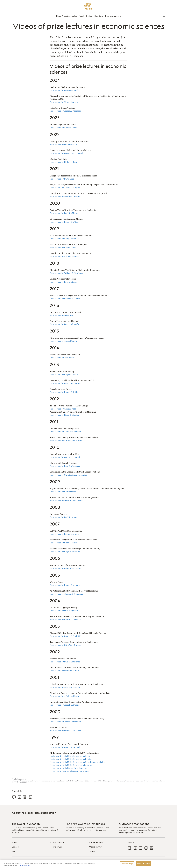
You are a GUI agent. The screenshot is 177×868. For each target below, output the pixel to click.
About (81, 16)
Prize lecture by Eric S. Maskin (63, 543)
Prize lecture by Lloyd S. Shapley (64, 415)
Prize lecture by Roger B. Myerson (65, 552)
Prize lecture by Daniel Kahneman (65, 662)
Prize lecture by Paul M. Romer (64, 282)
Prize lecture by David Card (62, 179)
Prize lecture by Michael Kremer (64, 256)
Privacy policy (57, 842)
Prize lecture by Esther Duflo (63, 247)
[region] (88, 864)
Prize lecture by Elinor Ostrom (63, 492)
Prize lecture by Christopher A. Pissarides (68, 475)
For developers (96, 842)
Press (14, 842)
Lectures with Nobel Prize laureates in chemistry (72, 759)
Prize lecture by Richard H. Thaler (65, 299)
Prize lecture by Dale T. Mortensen (65, 466)
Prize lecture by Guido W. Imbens (65, 196)
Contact (16, 847)
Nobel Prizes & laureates (66, 16)
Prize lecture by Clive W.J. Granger (65, 645)
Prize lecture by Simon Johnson (64, 102)
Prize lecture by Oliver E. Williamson (66, 500)
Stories (89, 16)
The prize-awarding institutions (85, 824)
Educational (98, 16)
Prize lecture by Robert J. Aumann (65, 585)
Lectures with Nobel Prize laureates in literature (71, 765)
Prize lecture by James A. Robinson (66, 111)
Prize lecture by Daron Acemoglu (64, 90)
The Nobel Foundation (26, 824)
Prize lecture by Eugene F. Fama (64, 374)
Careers (93, 851)
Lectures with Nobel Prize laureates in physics (70, 756)
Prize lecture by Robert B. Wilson (64, 222)
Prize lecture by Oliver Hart (62, 315)
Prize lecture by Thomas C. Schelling (66, 594)
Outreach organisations (134, 824)
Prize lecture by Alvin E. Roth (63, 409)
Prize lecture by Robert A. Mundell (65, 747)
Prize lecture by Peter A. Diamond (65, 457)
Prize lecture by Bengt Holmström (65, 324)
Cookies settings (127, 864)
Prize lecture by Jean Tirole (62, 358)
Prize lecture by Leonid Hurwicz (64, 534)
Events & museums (113, 16)
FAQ (14, 851)
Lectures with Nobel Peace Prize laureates (68, 768)
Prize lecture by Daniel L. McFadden (66, 730)
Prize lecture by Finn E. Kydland (64, 611)
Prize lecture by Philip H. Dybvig (64, 162)
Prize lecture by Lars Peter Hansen (65, 383)
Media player (95, 847)
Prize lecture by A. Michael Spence (65, 696)
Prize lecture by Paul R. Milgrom (64, 213)
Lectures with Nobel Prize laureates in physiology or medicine (77, 762)
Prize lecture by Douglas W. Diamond (66, 153)
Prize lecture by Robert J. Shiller (64, 392)
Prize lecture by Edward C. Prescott (66, 619)
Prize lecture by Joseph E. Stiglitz (65, 705)
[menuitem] (66, 16)
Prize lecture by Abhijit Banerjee (64, 239)
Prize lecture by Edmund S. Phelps (65, 568)
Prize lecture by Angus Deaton (63, 341)
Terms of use (56, 847)
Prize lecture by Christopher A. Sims (66, 440)
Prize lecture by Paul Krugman (63, 517)
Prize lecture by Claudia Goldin (64, 128)
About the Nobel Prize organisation (34, 813)
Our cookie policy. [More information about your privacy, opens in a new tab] (25, 866)
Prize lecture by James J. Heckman (65, 722)
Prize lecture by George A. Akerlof (65, 687)
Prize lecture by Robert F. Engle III (65, 636)
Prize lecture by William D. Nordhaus (66, 273)
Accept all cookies (144, 864)
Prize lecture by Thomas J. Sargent (65, 432)
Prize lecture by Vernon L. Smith (64, 671)
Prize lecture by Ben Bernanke (63, 144)
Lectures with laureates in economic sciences (70, 771)
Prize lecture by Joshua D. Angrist (65, 188)
